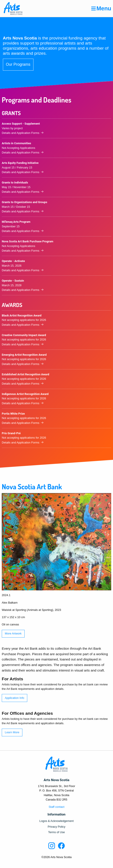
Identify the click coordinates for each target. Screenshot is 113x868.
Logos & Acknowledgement (56, 821)
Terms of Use (56, 832)
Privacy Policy (56, 827)
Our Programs (18, 64)
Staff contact (57, 807)
